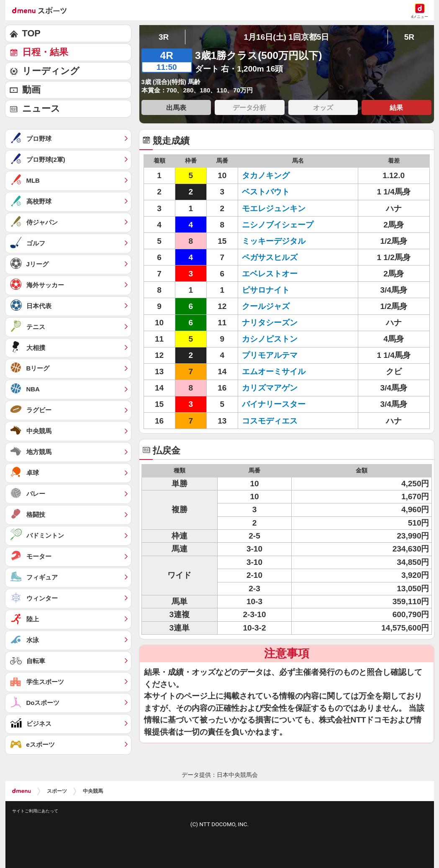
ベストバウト (266, 192)
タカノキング (266, 175)
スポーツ (57, 791)
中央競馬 (93, 791)
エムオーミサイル (274, 371)
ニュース (41, 108)
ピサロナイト (266, 290)
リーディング (51, 71)
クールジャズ (266, 306)
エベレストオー (270, 274)
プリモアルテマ (270, 355)
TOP (31, 33)
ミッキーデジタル (274, 241)
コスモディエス (270, 421)
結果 (396, 107)
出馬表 (176, 107)
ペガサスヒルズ (270, 257)
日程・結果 (45, 52)
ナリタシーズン (270, 323)
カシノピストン (270, 339)
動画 (31, 90)
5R (409, 37)
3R (164, 37)
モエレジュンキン (274, 208)
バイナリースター (274, 404)
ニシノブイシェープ (278, 225)
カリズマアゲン (270, 388)
